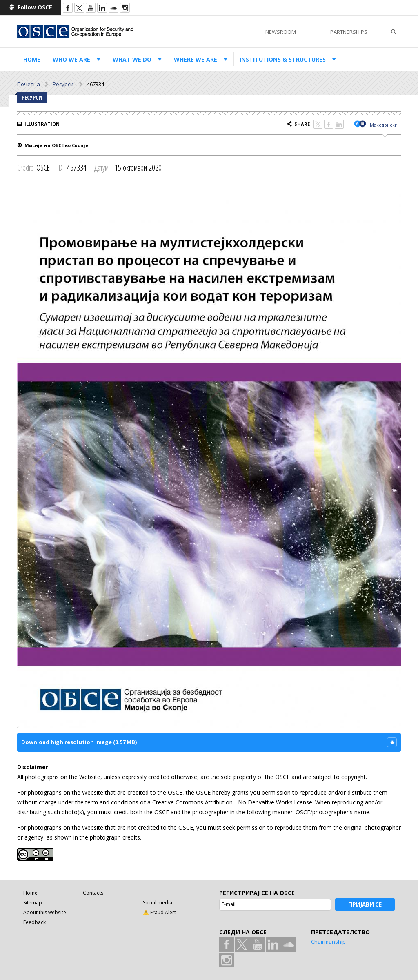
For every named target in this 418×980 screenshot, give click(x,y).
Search (394, 32)
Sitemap (33, 903)
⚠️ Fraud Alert (159, 912)
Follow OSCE (35, 7)
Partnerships (349, 32)
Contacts (93, 893)
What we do (132, 59)
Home (32, 59)
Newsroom (281, 32)
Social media (158, 903)
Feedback (34, 922)
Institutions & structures (283, 59)
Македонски (384, 125)
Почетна (29, 84)
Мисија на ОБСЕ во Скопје (56, 145)
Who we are (71, 59)
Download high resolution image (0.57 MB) (79, 742)
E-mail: (229, 904)
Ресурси (64, 84)
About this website (45, 912)
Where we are (196, 59)
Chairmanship (328, 942)
